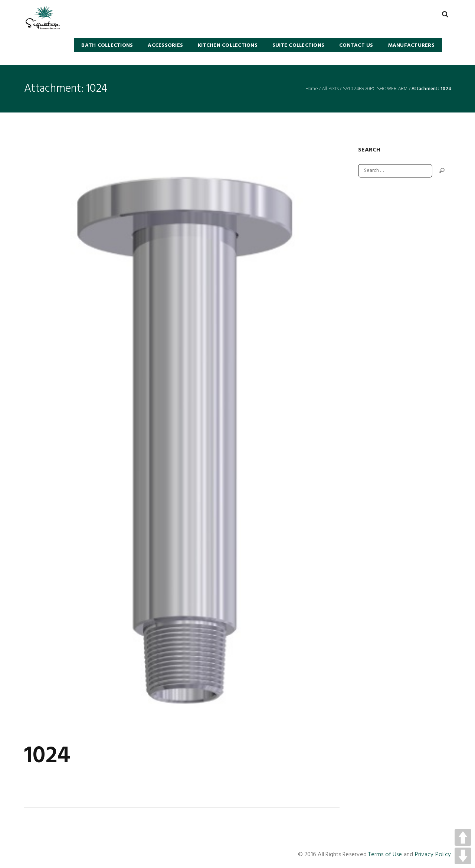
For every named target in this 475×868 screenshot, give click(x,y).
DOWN (463, 856)
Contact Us (356, 45)
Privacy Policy (433, 855)
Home (312, 89)
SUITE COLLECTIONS (298, 45)
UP (463, 837)
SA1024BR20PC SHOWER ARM (375, 89)
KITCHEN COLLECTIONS (228, 45)
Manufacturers (411, 45)
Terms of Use (385, 855)
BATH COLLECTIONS (107, 45)
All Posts (330, 89)
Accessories (165, 45)
